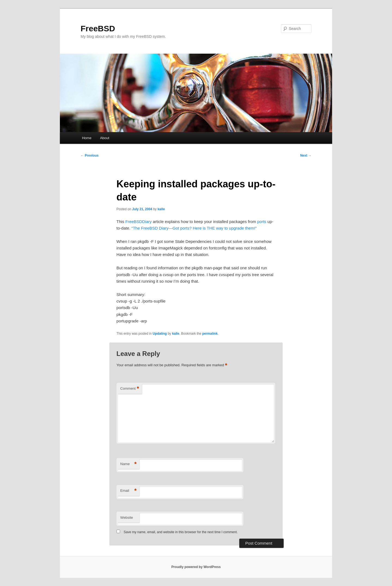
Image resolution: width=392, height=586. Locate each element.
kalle (161, 209)
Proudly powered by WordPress (196, 567)
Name (128, 464)
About (105, 138)
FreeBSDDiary (138, 222)
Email (128, 491)
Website (127, 518)
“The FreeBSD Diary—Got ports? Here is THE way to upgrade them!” (194, 228)
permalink (210, 334)
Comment (130, 389)
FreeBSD (98, 28)
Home (87, 138)
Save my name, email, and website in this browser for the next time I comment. (181, 532)
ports (262, 222)
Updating (160, 334)
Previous (90, 155)
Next (306, 155)
